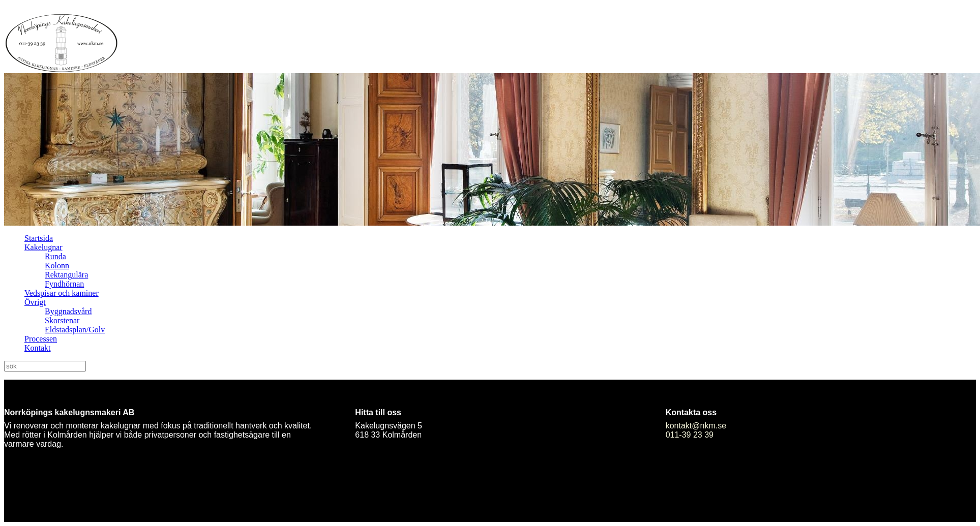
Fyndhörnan (64, 284)
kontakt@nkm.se (696, 426)
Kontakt (38, 348)
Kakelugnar (43, 247)
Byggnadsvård (68, 311)
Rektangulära (66, 275)
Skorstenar (62, 320)
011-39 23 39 (690, 435)
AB (128, 412)
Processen (41, 339)
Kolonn (57, 266)
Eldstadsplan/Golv (75, 330)
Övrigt (35, 302)
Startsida (39, 238)
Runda (55, 256)
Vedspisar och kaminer (62, 293)
